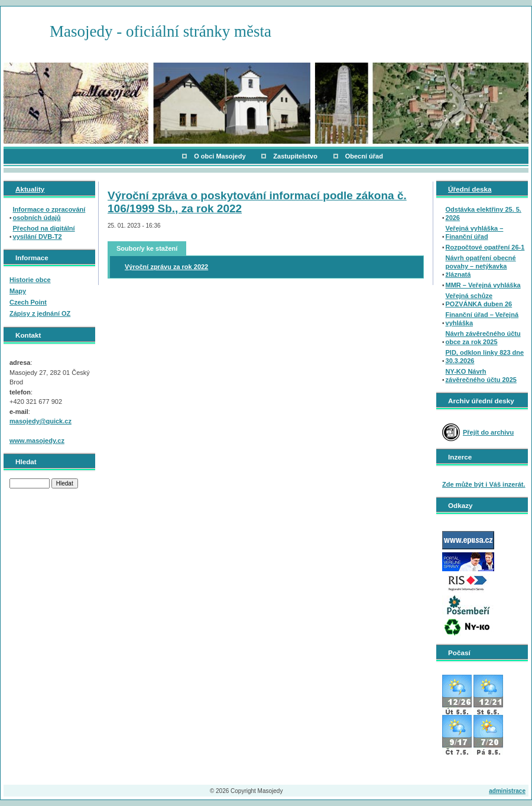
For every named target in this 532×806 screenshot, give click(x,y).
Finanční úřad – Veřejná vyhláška (482, 319)
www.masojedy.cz (37, 441)
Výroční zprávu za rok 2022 (166, 267)
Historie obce (30, 280)
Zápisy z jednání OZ (40, 313)
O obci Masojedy (220, 156)
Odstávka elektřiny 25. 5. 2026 (484, 213)
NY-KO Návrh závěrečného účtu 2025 (481, 376)
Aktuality (30, 189)
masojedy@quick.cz (40, 421)
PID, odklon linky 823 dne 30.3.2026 (485, 357)
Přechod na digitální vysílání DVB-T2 (44, 232)
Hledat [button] (65, 483)
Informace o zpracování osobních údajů (49, 213)
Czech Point (28, 302)
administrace (507, 791)
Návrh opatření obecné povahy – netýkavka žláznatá (481, 266)
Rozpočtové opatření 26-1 (485, 247)
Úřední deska (470, 189)
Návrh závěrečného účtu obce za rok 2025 (483, 338)
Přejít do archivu (488, 432)
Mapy (18, 291)
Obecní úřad (364, 156)
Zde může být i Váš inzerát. (484, 484)
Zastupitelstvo (295, 156)
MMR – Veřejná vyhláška (483, 285)
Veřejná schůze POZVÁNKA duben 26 (479, 300)
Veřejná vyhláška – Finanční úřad (475, 232)
